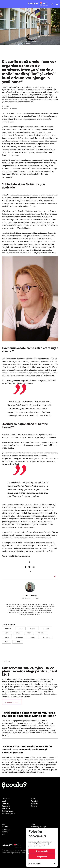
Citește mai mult (12, 702)
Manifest (34, 801)
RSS (3, 834)
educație (41, 633)
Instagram (6, 829)
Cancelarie (6, 806)
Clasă (4, 801)
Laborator (6, 803)
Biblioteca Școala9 (9, 814)
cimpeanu (20, 637)
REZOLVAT (6, 809)
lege (29, 633)
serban (33, 637)
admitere (8, 628)
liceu (21, 628)
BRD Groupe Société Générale (19, 851)
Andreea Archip (30, 596)
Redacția (34, 803)
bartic (18, 642)
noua (18, 633)
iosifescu (46, 637)
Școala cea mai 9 (8, 811)
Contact (34, 806)
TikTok (5, 832)
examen (33, 628)
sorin (7, 637)
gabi (6, 642)
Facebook (5, 827)
